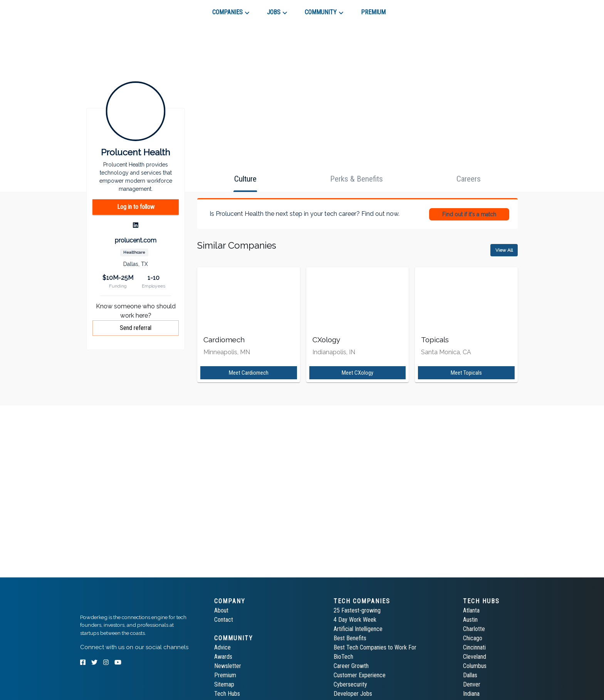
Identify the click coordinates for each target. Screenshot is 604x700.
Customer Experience (360, 675)
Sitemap (224, 684)
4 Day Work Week (355, 620)
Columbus (475, 666)
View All (504, 250)
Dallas (470, 675)
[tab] (108, 9)
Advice (222, 647)
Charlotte (474, 629)
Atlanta (471, 610)
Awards (223, 657)
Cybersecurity (350, 684)
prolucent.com (136, 240)
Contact (224, 620)
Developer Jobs (353, 694)
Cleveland (475, 657)
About (221, 610)
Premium (225, 675)
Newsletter (228, 666)
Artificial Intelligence (358, 629)
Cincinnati (474, 647)
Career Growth (351, 666)
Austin (470, 620)
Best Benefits (350, 638)
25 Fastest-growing (357, 610)
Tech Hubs (227, 694)
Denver (472, 684)
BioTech (343, 657)
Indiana (471, 694)
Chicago (473, 638)
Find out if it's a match (469, 214)
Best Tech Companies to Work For (375, 647)
